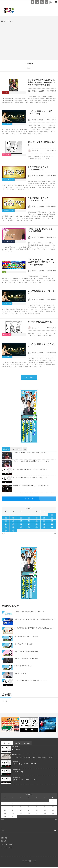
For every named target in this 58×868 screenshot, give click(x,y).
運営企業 (4, 841)
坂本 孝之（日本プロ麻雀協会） (24, 644)
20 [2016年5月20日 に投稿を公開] (36, 524)
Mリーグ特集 (16, 749)
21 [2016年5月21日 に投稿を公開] (44, 524)
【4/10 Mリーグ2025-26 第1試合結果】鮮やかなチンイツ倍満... (31, 461)
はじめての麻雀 (7, 124)
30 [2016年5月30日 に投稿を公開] (6, 530)
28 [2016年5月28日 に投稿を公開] (44, 527)
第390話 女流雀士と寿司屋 (40, 322)
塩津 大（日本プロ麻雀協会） (23, 666)
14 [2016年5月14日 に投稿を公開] (44, 521)
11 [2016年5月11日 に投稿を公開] (21, 521)
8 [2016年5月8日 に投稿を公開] (52, 518)
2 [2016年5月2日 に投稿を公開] (6, 518)
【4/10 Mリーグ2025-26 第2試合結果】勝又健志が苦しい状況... (31, 453)
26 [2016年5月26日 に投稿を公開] (29, 527)
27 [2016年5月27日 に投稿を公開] (36, 527)
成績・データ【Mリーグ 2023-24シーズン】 (25, 780)
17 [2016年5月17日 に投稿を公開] (13, 524)
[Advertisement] (29, 40)
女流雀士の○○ (7, 155)
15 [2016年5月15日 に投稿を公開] (52, 521)
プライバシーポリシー (7, 847)
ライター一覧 (29, 499)
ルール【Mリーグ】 (18, 772)
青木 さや (33, 151)
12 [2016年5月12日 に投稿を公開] (29, 521)
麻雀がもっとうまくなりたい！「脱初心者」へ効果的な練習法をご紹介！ (35, 619)
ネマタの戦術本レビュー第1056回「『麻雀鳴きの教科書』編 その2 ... (35, 628)
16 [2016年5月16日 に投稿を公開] (6, 524)
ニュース (5, 93)
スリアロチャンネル (8, 241)
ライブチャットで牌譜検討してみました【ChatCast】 (30, 612)
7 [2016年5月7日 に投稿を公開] (44, 518)
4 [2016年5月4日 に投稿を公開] (21, 518)
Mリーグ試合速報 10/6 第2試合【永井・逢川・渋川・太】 (31, 680)
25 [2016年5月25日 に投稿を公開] (21, 527)
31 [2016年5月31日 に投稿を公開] (13, 530)
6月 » (54, 534)
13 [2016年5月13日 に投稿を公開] (36, 521)
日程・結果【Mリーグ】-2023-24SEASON (24, 764)
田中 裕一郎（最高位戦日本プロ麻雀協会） (27, 637)
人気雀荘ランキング (8, 180)
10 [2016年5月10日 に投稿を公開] (13, 521)
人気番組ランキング (8, 210)
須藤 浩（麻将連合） (21, 673)
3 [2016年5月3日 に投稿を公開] (13, 518)
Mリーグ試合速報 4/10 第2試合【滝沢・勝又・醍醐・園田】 (30, 469)
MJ (4, 272)
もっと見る (29, 377)
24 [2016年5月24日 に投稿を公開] (13, 527)
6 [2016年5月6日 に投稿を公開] (37, 518)
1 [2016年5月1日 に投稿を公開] (52, 515)
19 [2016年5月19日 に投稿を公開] (29, 524)
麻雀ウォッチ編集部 (36, 91)
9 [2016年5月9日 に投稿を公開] (6, 521)
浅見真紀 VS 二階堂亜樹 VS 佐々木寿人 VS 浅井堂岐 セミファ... (31, 486)
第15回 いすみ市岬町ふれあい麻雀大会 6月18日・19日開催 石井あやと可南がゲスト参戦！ (42, 82)
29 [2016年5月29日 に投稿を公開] (52, 527)
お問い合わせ (5, 838)
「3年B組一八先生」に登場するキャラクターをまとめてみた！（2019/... (33, 757)
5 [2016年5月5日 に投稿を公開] (29, 518)
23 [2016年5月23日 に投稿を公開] (6, 527)
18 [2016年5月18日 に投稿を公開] (21, 524)
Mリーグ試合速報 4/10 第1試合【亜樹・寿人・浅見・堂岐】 (30, 477)
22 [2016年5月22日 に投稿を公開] (52, 524)
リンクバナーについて (7, 844)
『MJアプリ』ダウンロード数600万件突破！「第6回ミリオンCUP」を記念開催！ (41, 262)
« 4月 (4, 534)
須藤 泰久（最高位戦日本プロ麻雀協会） (26, 659)
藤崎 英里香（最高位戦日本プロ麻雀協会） (27, 651)
